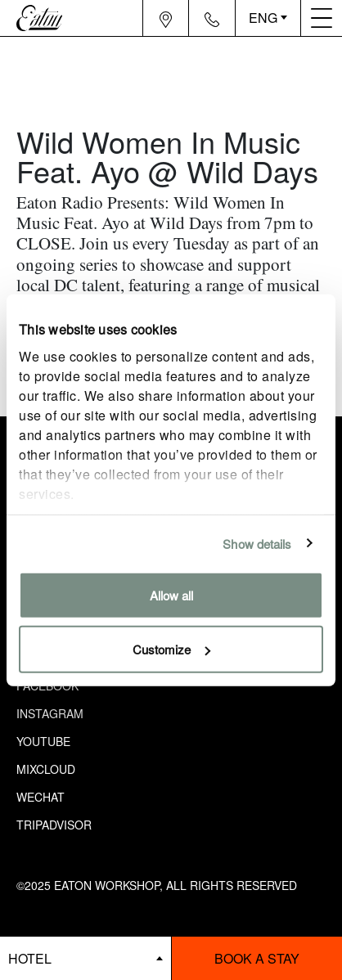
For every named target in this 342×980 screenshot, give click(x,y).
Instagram (50, 713)
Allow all (171, 595)
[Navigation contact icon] (212, 18)
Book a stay (257, 958)
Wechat (40, 797)
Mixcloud (46, 769)
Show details (257, 543)
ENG (263, 18)
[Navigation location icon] (166, 18)
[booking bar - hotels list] (85, 958)
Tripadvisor (54, 825)
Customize (171, 648)
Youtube (43, 741)
